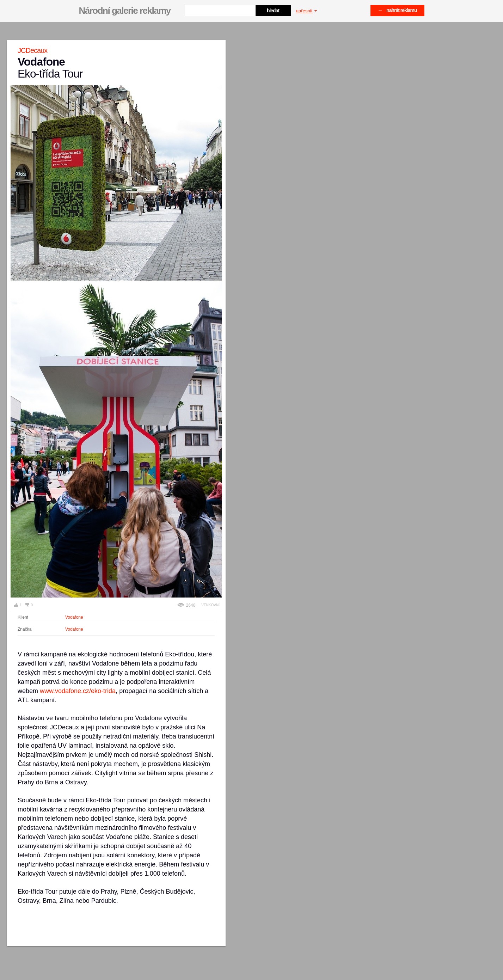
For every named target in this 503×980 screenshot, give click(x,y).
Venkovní (210, 605)
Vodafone (74, 617)
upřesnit (307, 11)
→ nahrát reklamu (397, 10)
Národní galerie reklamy (125, 11)
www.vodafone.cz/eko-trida (78, 691)
